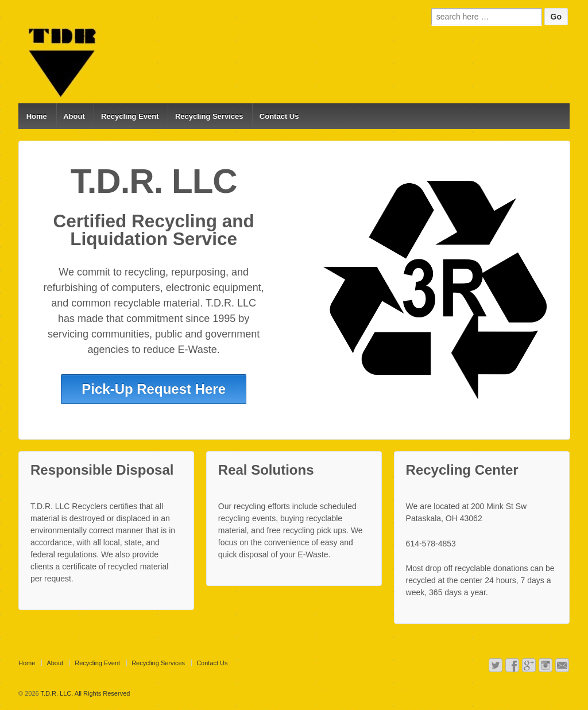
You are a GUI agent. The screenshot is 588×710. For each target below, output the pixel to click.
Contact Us (279, 116)
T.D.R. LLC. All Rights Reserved (85, 693)
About (74, 116)
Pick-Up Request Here (154, 389)
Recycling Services (209, 116)
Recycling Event (130, 116)
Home (37, 116)
